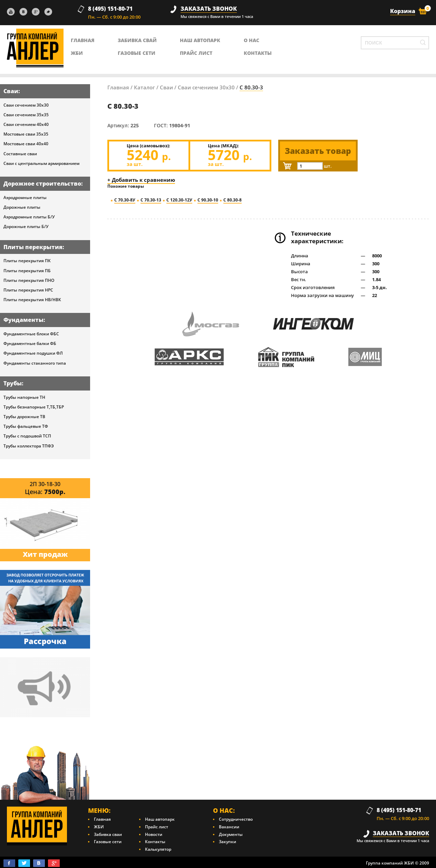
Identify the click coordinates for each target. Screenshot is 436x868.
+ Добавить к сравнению (141, 180)
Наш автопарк (200, 40)
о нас (251, 40)
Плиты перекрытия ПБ (27, 271)
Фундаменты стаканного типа (35, 363)
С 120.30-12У (179, 200)
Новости (154, 834)
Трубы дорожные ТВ (24, 417)
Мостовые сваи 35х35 (26, 134)
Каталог (144, 87)
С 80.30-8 (232, 200)
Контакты (155, 842)
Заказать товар (318, 151)
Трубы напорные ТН (24, 397)
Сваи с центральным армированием (41, 163)
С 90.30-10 (208, 200)
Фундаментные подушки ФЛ (33, 353)
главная (83, 40)
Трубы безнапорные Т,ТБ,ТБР (34, 407)
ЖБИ (77, 53)
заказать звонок (209, 9)
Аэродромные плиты (25, 198)
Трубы (13, 383)
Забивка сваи (108, 834)
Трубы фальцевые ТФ (26, 426)
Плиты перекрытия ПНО (29, 280)
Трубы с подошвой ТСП (27, 436)
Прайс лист (196, 53)
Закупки (227, 842)
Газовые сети (137, 53)
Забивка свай (137, 40)
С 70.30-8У (125, 200)
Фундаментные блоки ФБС (31, 334)
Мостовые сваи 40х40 (26, 144)
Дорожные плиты (22, 207)
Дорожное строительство (42, 184)
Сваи (11, 91)
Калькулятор (158, 849)
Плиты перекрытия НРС (28, 290)
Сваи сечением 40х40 (26, 124)
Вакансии (229, 827)
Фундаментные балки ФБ (30, 343)
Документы (231, 834)
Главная (118, 87)
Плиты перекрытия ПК (27, 261)
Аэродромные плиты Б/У (29, 217)
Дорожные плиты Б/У (26, 226)
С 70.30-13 (151, 200)
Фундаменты (23, 320)
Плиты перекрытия (33, 247)
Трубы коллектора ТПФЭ (29, 446)
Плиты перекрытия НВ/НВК (32, 300)
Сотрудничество (236, 819)
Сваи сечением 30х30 (26, 105)
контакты (258, 53)
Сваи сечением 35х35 (26, 115)
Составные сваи (20, 154)
